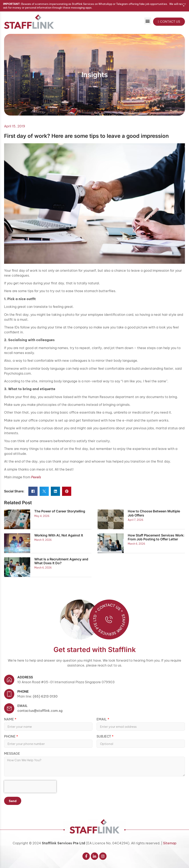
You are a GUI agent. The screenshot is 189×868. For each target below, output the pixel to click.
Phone (10, 737)
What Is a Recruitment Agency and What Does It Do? (61, 561)
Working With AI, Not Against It (59, 535)
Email (22, 706)
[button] (148, 21)
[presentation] (30, 787)
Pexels (36, 477)
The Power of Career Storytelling (60, 511)
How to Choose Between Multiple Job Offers (154, 513)
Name (9, 719)
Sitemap (170, 843)
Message (12, 754)
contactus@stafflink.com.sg (40, 711)
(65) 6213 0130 (45, 696)
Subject (104, 737)
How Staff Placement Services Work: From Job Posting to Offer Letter (156, 537)
